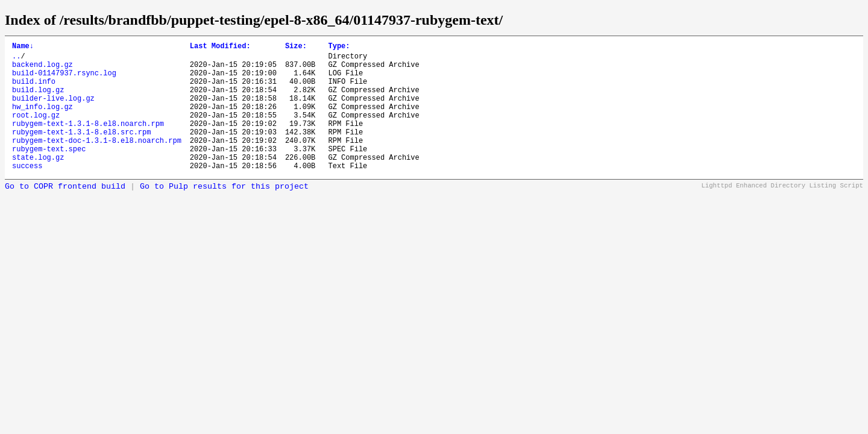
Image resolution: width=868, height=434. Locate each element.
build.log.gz (38, 100)
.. (16, 59)
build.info (34, 90)
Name (23, 47)
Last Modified (220, 47)
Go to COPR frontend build (65, 214)
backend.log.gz (42, 70)
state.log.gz (38, 182)
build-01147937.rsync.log (64, 80)
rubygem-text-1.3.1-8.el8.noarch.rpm (88, 141)
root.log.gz (36, 131)
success (27, 193)
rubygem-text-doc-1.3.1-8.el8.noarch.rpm (97, 162)
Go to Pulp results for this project (224, 214)
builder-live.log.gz (53, 111)
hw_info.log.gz (42, 121)
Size (296, 47)
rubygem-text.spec (49, 172)
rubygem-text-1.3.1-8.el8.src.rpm (81, 152)
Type (339, 47)
